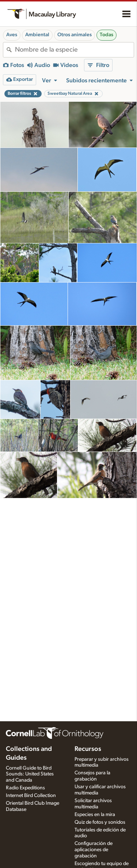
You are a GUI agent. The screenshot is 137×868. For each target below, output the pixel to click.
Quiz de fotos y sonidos (100, 822)
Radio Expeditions (25, 788)
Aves (12, 35)
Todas (106, 35)
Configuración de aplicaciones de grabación (94, 850)
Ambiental (37, 35)
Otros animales (75, 35)
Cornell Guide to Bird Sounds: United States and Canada (30, 774)
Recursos (88, 749)
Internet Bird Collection (31, 796)
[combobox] (74, 50)
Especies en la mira (95, 815)
